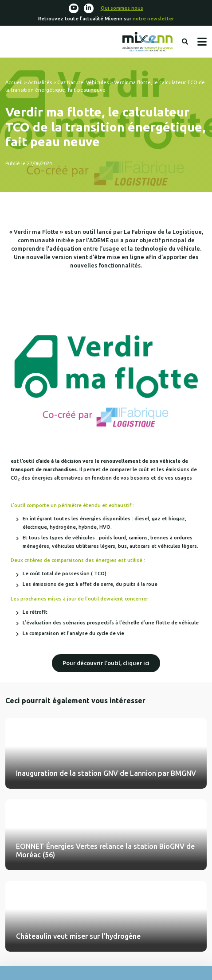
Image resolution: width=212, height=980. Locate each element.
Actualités (40, 82)
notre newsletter (153, 19)
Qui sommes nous (122, 8)
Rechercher (185, 42)
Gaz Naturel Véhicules (83, 82)
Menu (202, 42)
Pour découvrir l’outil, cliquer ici (106, 663)
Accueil (14, 82)
